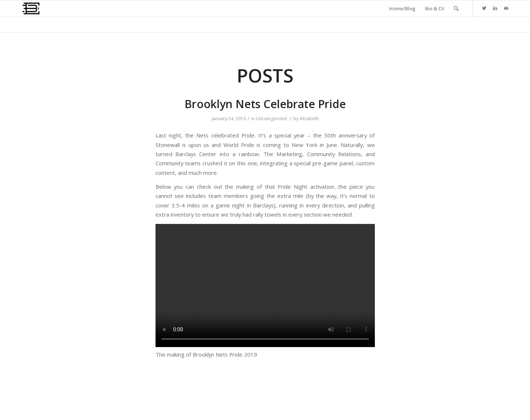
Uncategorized (271, 119)
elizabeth (309, 119)
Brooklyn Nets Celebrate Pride (265, 104)
